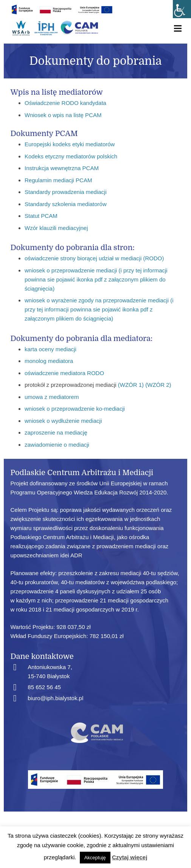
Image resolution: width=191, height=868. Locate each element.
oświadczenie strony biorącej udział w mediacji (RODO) (94, 258)
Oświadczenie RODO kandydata (65, 103)
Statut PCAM (41, 216)
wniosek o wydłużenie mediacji (63, 421)
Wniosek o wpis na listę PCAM (63, 115)
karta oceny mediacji (50, 349)
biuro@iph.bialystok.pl (55, 698)
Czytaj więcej (130, 857)
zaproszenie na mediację (56, 432)
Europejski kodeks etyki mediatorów (70, 144)
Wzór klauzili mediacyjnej (56, 228)
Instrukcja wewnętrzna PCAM (62, 168)
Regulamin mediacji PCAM (58, 180)
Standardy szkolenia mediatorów (66, 204)
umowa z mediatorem (52, 397)
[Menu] (178, 28)
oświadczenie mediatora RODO (64, 373)
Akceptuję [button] (95, 858)
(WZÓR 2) (158, 385)
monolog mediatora (49, 361)
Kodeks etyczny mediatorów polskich (71, 156)
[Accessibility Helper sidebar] (182, 9)
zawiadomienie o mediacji (57, 445)
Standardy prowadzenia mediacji (66, 192)
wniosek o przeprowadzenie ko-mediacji (75, 409)
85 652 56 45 (44, 687)
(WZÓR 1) (131, 385)
